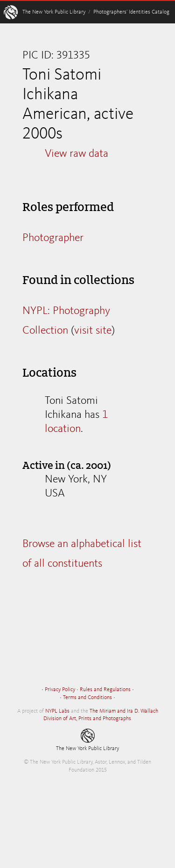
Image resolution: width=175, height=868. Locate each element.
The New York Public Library (54, 12)
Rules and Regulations (105, 690)
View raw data (77, 154)
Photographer (53, 238)
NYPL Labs (57, 711)
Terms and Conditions (87, 698)
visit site (93, 331)
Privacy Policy (60, 690)
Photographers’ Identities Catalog (131, 12)
